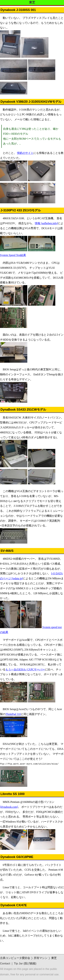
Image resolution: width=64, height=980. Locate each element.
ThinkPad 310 (13, 714)
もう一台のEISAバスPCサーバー (25, 669)
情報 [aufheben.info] (46, 223)
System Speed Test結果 (13, 255)
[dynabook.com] (9, 807)
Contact (5, 963)
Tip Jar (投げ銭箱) (25, 963)
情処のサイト (25, 153)
